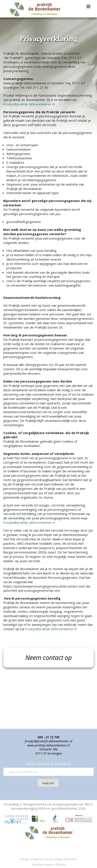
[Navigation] (88, 7)
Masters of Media (55, 865)
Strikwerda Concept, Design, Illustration (53, 859)
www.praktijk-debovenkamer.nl (49, 745)
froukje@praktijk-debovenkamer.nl (29, 104)
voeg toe (48, 783)
